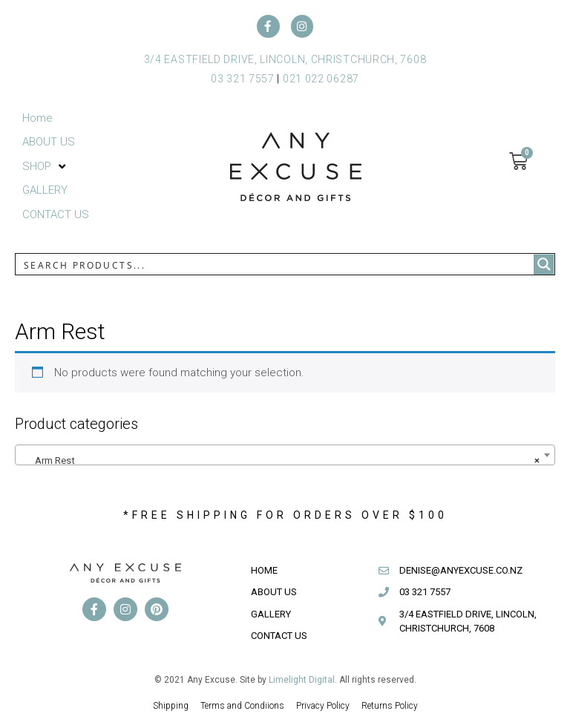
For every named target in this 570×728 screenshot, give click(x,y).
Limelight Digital (302, 681)
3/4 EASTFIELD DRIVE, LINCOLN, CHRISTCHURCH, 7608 (285, 60)
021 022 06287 (321, 79)
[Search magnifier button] (544, 266)
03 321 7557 (243, 79)
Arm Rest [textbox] (281, 462)
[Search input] (275, 266)
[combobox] (285, 456)
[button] (45, 167)
